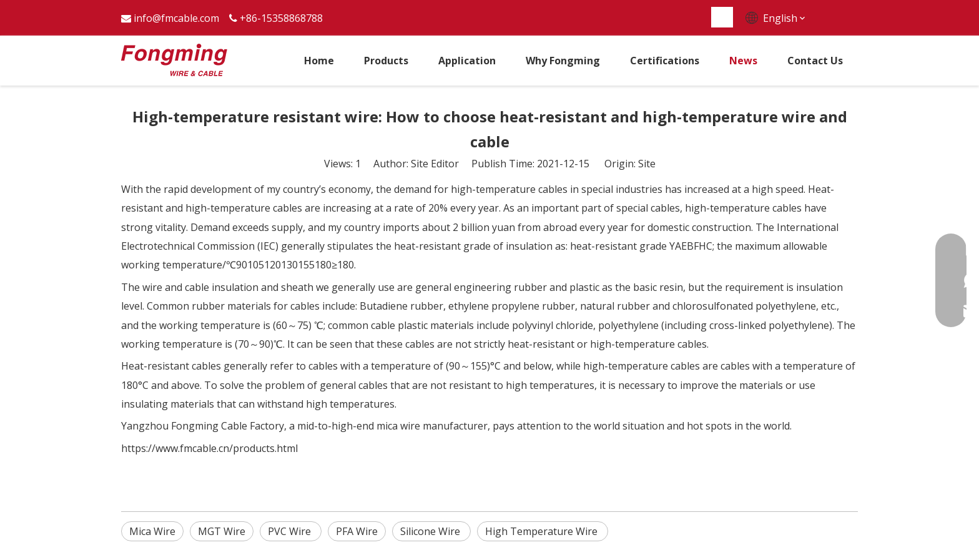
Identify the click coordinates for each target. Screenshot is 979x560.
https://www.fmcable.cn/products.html (209, 448)
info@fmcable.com (176, 18)
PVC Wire (291, 531)
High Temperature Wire (543, 531)
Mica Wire (152, 531)
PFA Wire (357, 531)
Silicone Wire (431, 531)
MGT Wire (222, 531)
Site (647, 164)
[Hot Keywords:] (723, 17)
